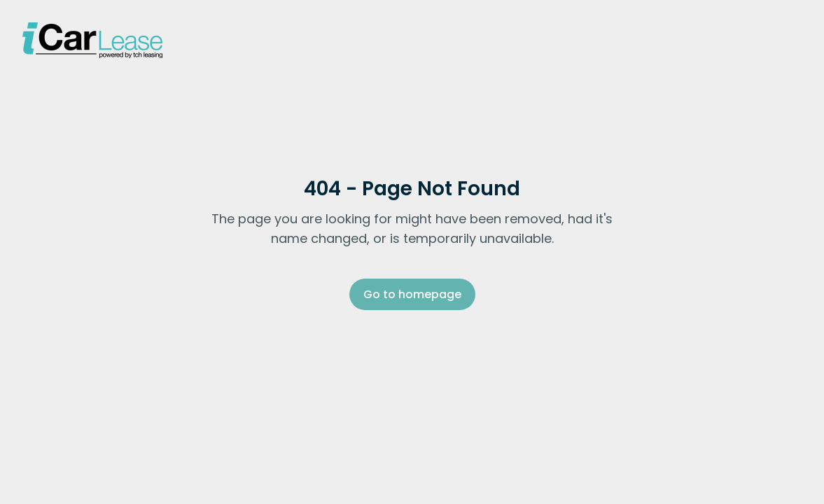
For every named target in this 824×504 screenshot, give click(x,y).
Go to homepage (412, 294)
